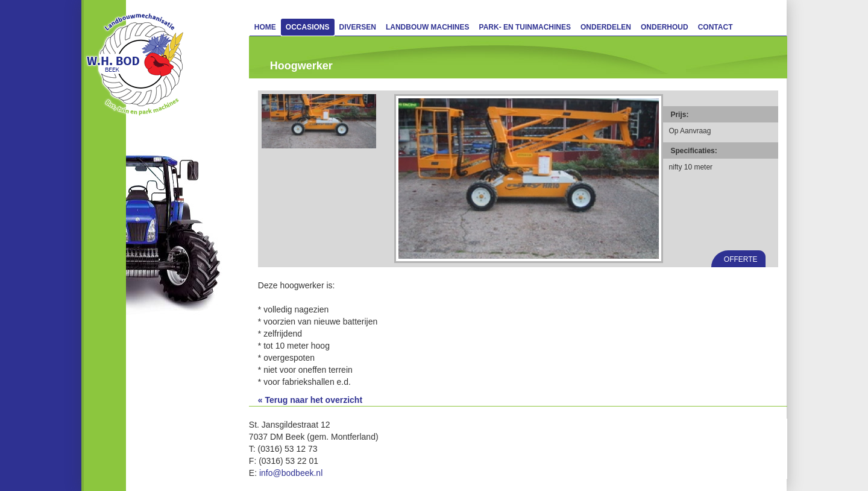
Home (265, 27)
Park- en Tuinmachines (525, 27)
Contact (715, 27)
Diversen (358, 27)
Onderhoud (665, 27)
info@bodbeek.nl (291, 473)
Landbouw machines (428, 27)
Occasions (308, 27)
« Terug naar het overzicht (310, 400)
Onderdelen (606, 27)
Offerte (741, 259)
